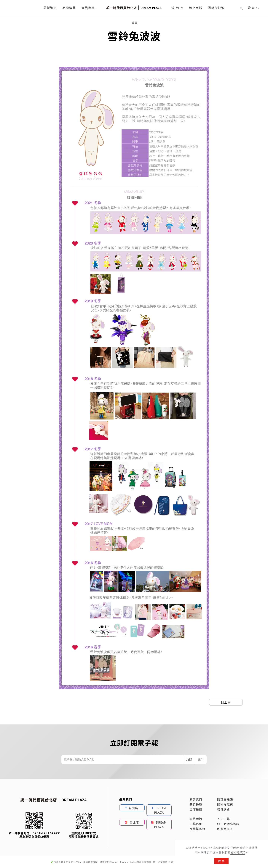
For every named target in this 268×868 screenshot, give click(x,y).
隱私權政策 (225, 804)
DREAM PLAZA (159, 810)
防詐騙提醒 (225, 799)
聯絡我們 (196, 819)
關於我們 (196, 799)
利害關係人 (225, 829)
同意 (221, 861)
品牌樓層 (69, 8)
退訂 (201, 760)
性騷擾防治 (197, 829)
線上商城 (196, 8)
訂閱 (189, 760)
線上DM (177, 8)
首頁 (135, 23)
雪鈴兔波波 (216, 8)
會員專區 (88, 8)
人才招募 (224, 819)
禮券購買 (224, 809)
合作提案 (196, 809)
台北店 (132, 808)
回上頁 (226, 702)
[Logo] (134, 7)
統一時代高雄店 (228, 824)
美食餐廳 (196, 804)
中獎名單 (196, 824)
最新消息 (50, 8)
